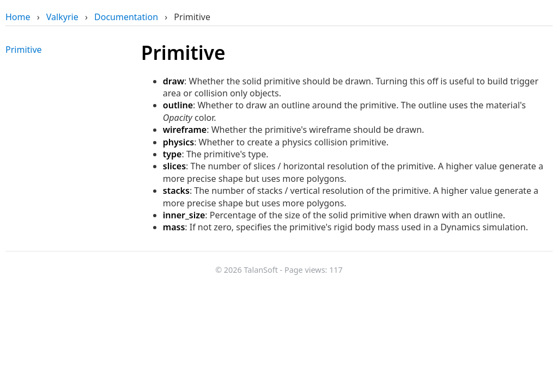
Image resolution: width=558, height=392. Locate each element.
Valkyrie (62, 17)
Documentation (126, 17)
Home (18, 17)
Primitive (24, 50)
